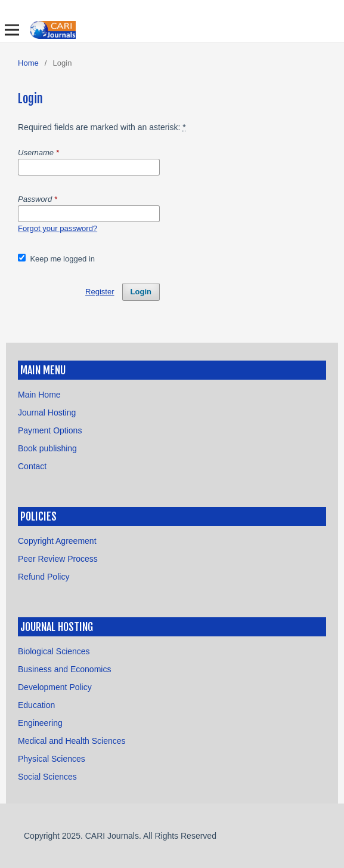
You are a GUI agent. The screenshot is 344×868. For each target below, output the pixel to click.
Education (36, 705)
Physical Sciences (52, 759)
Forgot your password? (58, 228)
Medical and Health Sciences (72, 741)
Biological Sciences (54, 651)
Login (141, 292)
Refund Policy (44, 577)
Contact (32, 466)
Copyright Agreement (57, 541)
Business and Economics (64, 669)
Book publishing (47, 448)
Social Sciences (47, 777)
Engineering (40, 723)
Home (28, 63)
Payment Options (50, 430)
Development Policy (55, 687)
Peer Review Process (58, 559)
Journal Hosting (47, 413)
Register (100, 292)
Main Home (39, 395)
